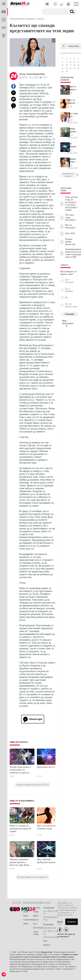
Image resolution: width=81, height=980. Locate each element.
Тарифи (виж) (50, 928)
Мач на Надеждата (70, 226)
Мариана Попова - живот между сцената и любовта (72, 160)
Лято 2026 (70, 233)
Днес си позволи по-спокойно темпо (47, 827)
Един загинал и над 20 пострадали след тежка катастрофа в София (72, 204)
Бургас (36, 920)
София (36, 912)
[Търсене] (54, 12)
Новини (26, 908)
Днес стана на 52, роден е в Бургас (73, 115)
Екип (45, 941)
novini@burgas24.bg (51, 918)
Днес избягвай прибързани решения (47, 861)
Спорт (26, 912)
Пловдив (37, 908)
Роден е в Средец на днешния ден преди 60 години (20, 829)
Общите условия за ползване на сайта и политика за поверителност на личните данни (44, 956)
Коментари (33, 719)
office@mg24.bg (51, 937)
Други (40, 19)
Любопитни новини (22, 19)
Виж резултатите (68, 323)
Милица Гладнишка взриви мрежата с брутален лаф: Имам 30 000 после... (73, 130)
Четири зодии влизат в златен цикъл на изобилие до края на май (20, 770)
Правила (47, 945)
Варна (36, 916)
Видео (26, 916)
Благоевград (38, 928)
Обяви (26, 924)
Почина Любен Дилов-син (70, 242)
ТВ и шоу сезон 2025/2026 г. (71, 217)
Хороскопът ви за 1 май (48, 767)
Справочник (28, 920)
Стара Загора (36, 933)
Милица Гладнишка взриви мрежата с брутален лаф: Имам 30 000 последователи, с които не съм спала (21, 862)
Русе (35, 924)
